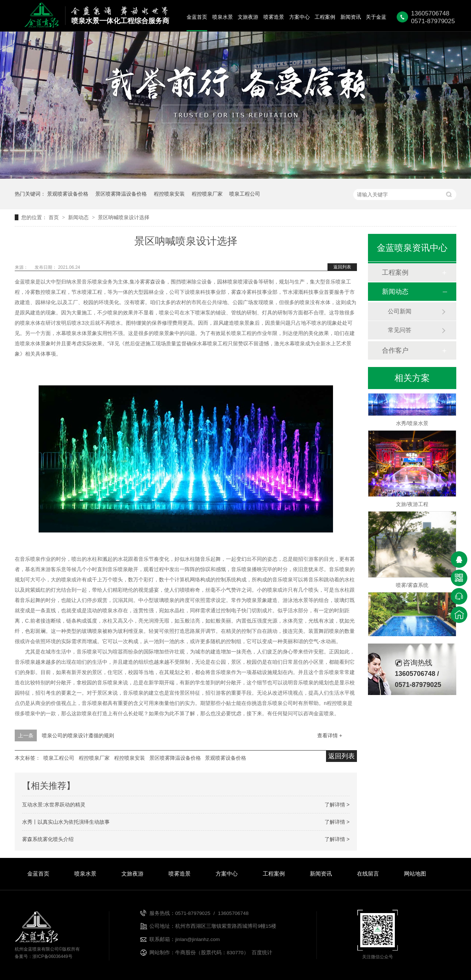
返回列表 (342, 267)
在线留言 (368, 874)
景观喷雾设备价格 (68, 194)
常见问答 (400, 330)
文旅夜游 (248, 17)
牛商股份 (185, 953)
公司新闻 (400, 311)
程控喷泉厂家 (207, 194)
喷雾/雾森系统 (412, 587)
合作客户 (395, 350)
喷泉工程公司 (245, 194)
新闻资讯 (351, 17)
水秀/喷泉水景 (412, 425)
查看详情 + (330, 735)
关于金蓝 (376, 17)
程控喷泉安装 (169, 194)
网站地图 (415, 874)
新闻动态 (79, 217)
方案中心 (300, 17)
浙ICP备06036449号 (52, 956)
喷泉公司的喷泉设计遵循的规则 (78, 735)
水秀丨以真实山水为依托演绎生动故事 (66, 822)
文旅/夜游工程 (412, 506)
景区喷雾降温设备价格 (121, 194)
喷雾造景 (274, 17)
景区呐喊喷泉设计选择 (124, 217)
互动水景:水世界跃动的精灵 (54, 805)
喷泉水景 (223, 17)
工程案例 (325, 17)
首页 (54, 217)
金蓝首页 (197, 17)
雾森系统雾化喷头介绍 (48, 839)
